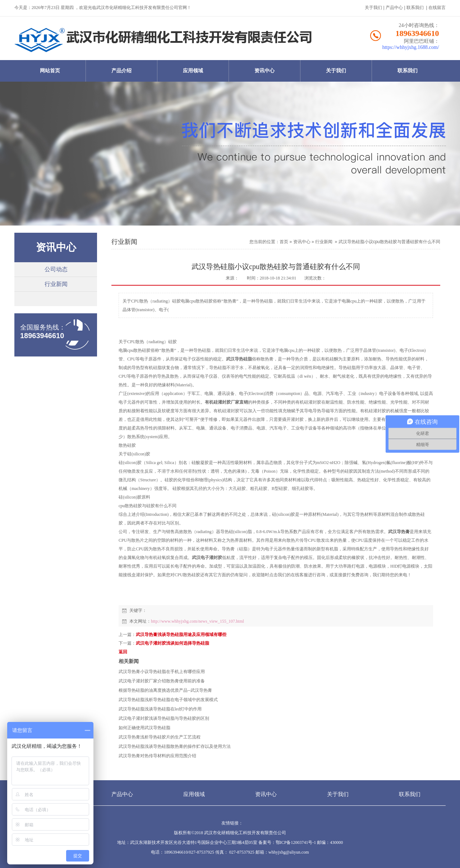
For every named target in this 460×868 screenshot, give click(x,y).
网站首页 (50, 71)
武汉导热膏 (399, 532)
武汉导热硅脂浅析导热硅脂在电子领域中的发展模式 (168, 700)
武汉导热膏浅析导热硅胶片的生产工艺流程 (160, 737)
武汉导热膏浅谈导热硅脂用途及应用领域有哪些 (181, 635)
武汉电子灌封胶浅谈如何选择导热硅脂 (172, 643)
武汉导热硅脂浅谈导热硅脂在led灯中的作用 (160, 709)
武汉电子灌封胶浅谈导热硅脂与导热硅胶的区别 (164, 718)
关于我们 (373, 8)
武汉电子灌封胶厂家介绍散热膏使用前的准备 (162, 681)
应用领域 (193, 71)
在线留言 (437, 8)
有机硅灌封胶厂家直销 (226, 402)
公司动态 (56, 269)
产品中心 (394, 8)
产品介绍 (121, 71)
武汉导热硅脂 (239, 359)
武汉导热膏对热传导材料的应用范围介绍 (157, 756)
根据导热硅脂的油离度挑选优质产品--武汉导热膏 (165, 690)
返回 (123, 652)
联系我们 (415, 8)
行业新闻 (56, 284)
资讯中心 (264, 71)
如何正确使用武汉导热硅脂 (144, 728)
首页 (284, 242)
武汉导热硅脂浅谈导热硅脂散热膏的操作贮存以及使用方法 (175, 746)
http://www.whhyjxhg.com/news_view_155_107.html (197, 621)
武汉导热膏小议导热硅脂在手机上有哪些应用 (162, 672)
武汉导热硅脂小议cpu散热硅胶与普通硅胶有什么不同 (389, 242)
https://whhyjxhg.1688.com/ (411, 47)
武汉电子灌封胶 (207, 558)
